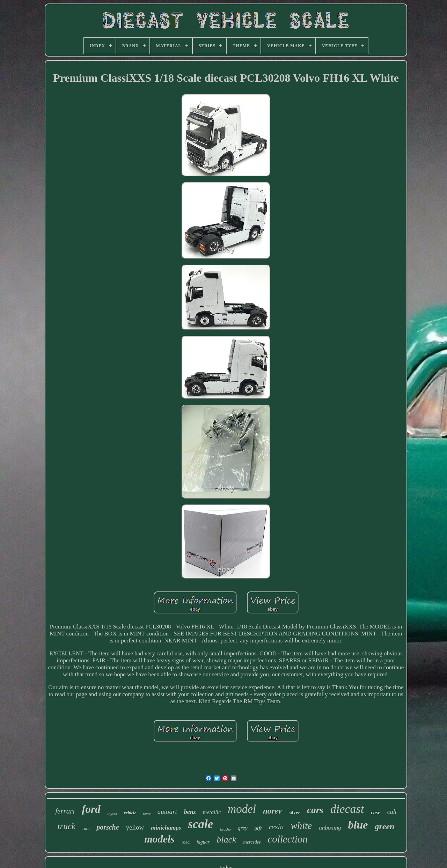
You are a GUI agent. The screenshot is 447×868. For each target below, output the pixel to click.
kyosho (225, 829)
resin (276, 827)
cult (392, 812)
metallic (212, 812)
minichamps (166, 828)
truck (67, 826)
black (226, 840)
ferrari (65, 811)
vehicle (130, 813)
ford (91, 809)
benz (190, 812)
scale (200, 824)
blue (358, 825)
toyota (112, 814)
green (384, 826)
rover (147, 814)
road (186, 842)
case (376, 812)
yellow (135, 827)
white (302, 826)
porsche (108, 827)
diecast (347, 809)
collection (287, 839)
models (159, 839)
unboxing (330, 828)
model (242, 809)
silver (295, 813)
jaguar (203, 842)
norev (272, 811)
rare (86, 829)
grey (243, 828)
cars (315, 810)
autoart (167, 812)
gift (258, 828)
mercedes (252, 842)
